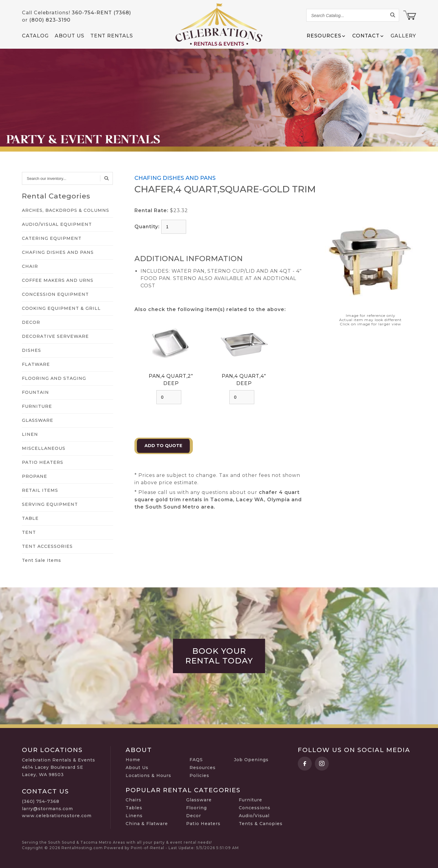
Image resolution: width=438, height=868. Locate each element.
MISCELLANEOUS (44, 448)
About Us (70, 36)
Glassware (199, 800)
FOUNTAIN (35, 392)
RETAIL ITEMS (40, 490)
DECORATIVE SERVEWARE (55, 336)
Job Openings (251, 760)
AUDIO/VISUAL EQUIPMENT (57, 224)
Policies (199, 775)
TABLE (30, 518)
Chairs (134, 800)
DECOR (31, 322)
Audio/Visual (254, 816)
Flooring (196, 808)
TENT (29, 532)
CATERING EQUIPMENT (52, 238)
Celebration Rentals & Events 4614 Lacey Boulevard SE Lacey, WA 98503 (59, 767)
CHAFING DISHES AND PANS (58, 252)
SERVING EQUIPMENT (50, 504)
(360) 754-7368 (41, 801)
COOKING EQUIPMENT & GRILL (61, 308)
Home (133, 760)
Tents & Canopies (261, 824)
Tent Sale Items (42, 560)
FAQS (196, 760)
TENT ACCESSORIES (47, 546)
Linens (134, 816)
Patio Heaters (203, 824)
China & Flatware (147, 824)
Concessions (255, 808)
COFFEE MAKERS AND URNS (58, 280)
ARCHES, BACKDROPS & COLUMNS (66, 210)
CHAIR (30, 266)
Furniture (250, 800)
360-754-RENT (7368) (101, 13)
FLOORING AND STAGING (54, 378)
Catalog (35, 36)
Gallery (403, 36)
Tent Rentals (112, 36)
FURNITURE (37, 406)
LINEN (30, 434)
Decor (194, 816)
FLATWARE (36, 364)
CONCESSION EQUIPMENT (55, 294)
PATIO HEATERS (43, 462)
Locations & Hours (148, 775)
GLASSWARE (38, 420)
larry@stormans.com (47, 809)
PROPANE (35, 476)
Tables (134, 808)
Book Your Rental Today (219, 656)
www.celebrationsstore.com (57, 816)
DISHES (31, 350)
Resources (203, 768)
